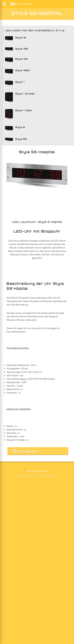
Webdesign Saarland (47, 475)
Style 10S (22, 49)
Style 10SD (23, 70)
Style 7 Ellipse (25, 94)
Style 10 (21, 38)
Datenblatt (25, 451)
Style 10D (22, 59)
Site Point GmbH (25, 475)
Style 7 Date (23, 110)
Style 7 (20, 82)
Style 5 (20, 127)
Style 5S (21, 139)
